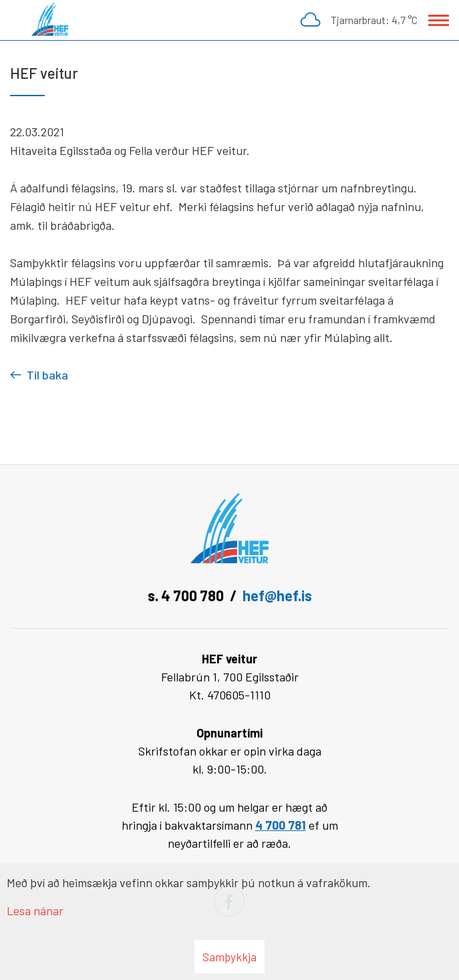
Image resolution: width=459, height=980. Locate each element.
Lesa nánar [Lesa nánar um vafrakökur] (35, 911)
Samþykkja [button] (229, 957)
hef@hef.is (277, 595)
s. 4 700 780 (186, 595)
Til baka (47, 375)
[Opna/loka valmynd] (439, 20)
